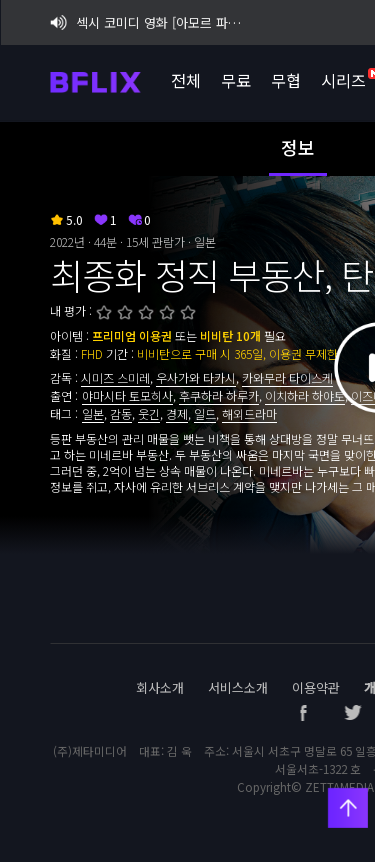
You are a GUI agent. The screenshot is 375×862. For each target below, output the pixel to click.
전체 (185, 80)
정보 (298, 147)
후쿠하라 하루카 (219, 395)
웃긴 (149, 413)
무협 (285, 80)
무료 (235, 80)
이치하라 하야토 (305, 395)
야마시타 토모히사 (127, 395)
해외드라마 (249, 413)
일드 (205, 413)
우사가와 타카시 (196, 377)
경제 (177, 413)
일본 (93, 413)
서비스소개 (238, 687)
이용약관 (316, 687)
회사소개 (160, 687)
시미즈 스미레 (115, 377)
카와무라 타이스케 (287, 377)
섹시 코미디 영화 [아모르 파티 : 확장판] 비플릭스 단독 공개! (149, 22)
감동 (121, 413)
